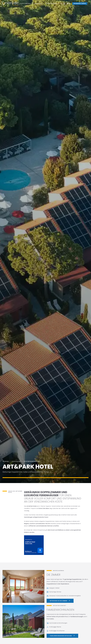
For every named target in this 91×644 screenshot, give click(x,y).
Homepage (6, 461)
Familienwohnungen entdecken (62, 636)
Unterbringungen (16, 461)
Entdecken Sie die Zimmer (60, 601)
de (68, 4)
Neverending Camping (80, 3)
